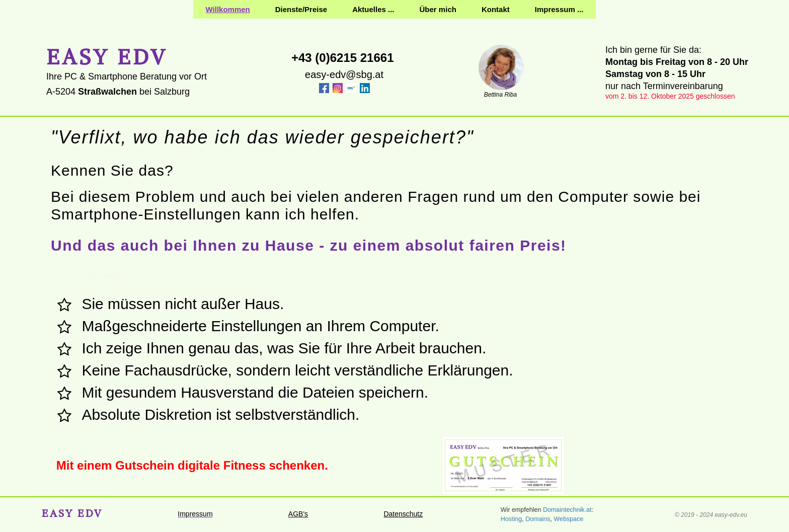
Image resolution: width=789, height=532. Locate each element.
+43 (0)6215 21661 (343, 58)
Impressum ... (559, 9)
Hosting (507, 519)
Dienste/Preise (301, 9)
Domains (536, 519)
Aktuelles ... (373, 9)
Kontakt (496, 9)
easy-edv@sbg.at (344, 74)
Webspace (570, 519)
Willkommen (228, 9)
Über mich (438, 9)
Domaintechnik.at (569, 510)
